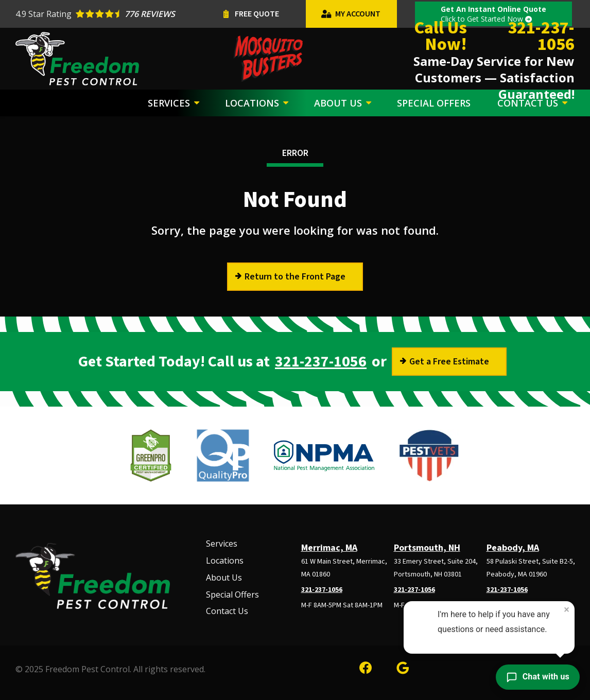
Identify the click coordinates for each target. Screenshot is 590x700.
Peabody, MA (513, 548)
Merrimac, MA (329, 548)
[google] (403, 666)
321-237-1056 (321, 362)
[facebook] (366, 666)
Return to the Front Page (295, 277)
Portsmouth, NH (427, 548)
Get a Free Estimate (449, 362)
